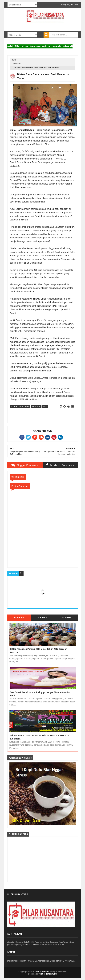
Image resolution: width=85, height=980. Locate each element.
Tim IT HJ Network (49, 974)
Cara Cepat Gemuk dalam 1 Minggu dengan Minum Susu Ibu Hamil (40, 694)
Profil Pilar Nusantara (65, 961)
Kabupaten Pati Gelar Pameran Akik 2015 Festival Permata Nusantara (39, 737)
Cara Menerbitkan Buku (44, 961)
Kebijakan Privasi (25, 961)
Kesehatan (24, 406)
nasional (17, 64)
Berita (14, 406)
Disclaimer (12, 961)
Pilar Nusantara (42, 972)
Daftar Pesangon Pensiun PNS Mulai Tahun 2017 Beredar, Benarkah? (38, 651)
